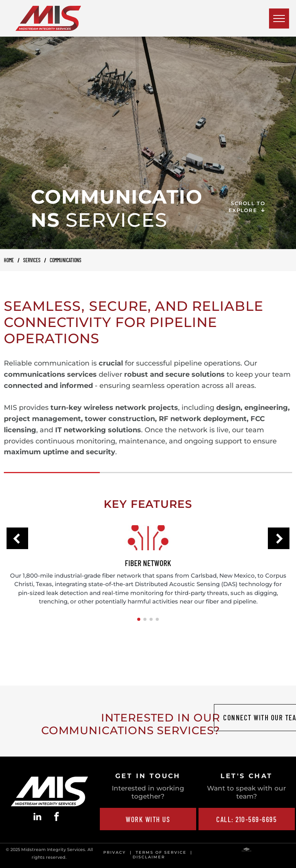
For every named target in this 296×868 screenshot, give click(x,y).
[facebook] (56, 817)
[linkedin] (38, 817)
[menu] (279, 19)
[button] (17, 538)
